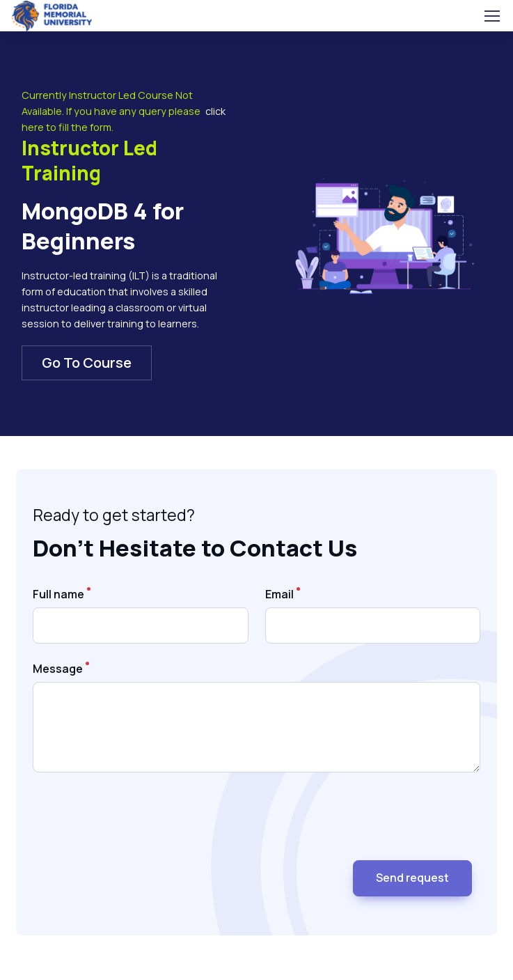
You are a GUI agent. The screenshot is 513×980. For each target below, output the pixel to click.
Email (279, 594)
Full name (58, 594)
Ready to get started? (114, 515)
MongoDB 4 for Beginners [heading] (103, 226)
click (215, 111)
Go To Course (87, 363)
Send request (412, 878)
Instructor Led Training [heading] (89, 160)
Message (58, 669)
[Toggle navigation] (491, 16)
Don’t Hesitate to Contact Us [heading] (195, 549)
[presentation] (139, 822)
